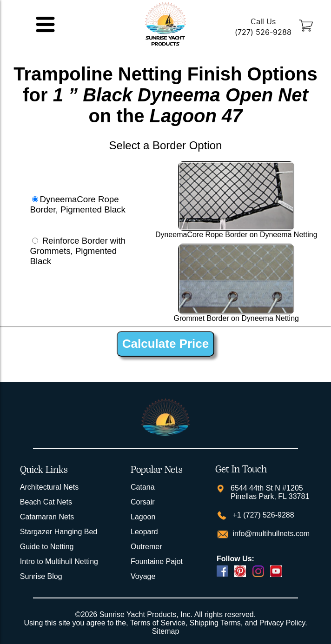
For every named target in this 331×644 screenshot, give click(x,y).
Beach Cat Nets (46, 502)
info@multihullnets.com (270, 534)
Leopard (144, 532)
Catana (143, 487)
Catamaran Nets (47, 517)
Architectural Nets (49, 487)
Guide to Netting (47, 547)
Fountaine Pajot (157, 561)
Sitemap (166, 631)
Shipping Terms (215, 623)
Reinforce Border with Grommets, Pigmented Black (78, 251)
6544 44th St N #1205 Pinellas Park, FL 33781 (270, 492)
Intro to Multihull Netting (59, 561)
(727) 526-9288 (263, 32)
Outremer (146, 547)
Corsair (143, 502)
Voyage (143, 576)
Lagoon (143, 517)
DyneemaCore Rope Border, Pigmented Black (77, 204)
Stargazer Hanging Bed (59, 532)
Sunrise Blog (41, 576)
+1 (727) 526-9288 (262, 515)
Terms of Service (158, 623)
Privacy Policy (282, 623)
